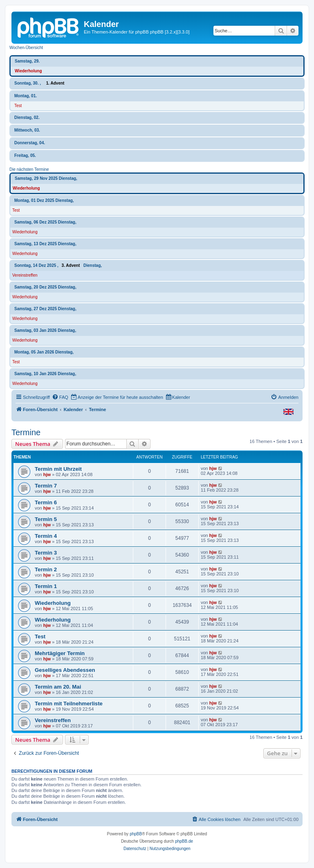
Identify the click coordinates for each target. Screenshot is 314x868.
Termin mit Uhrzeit (58, 469)
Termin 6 (46, 502)
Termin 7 (46, 486)
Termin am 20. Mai (58, 687)
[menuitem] (60, 397)
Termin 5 (46, 519)
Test (18, 106)
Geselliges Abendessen (65, 670)
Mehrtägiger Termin (60, 653)
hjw (47, 474)
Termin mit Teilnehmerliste (69, 704)
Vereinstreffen (25, 275)
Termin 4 (46, 536)
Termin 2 (46, 569)
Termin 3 (46, 553)
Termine (26, 432)
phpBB (136, 834)
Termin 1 (46, 586)
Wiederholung (28, 71)
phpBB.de (184, 841)
